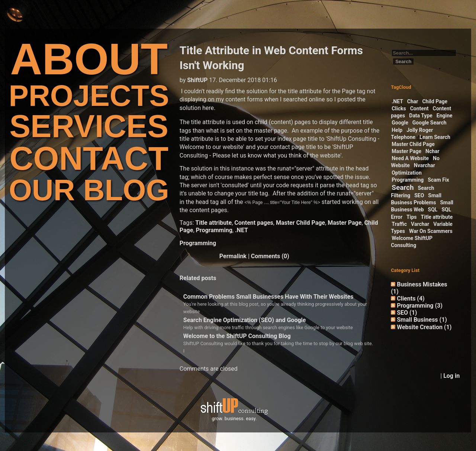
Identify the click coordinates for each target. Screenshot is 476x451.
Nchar (432, 151)
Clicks (399, 108)
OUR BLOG (89, 190)
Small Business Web (422, 206)
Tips (411, 217)
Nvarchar (424, 165)
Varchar (420, 224)
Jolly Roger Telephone (412, 134)
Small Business (422, 320)
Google (400, 123)
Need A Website (410, 158)
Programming (214, 230)
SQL (433, 210)
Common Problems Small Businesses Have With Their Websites (268, 297)
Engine (445, 116)
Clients (411, 298)
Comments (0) (270, 256)
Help (397, 130)
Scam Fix (438, 180)
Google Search (430, 123)
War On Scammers (431, 231)
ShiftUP (197, 80)
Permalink (233, 256)
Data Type (421, 116)
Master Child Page (300, 223)
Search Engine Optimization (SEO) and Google (245, 320)
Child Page (435, 101)
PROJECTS (89, 96)
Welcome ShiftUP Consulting (412, 242)
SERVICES (89, 126)
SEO (419, 195)
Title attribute (213, 223)
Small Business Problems (416, 199)
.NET (242, 230)
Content (419, 108)
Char (413, 101)
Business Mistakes (419, 288)
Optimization (407, 173)
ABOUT (89, 59)
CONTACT (89, 158)
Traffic (399, 224)
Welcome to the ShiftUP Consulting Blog (237, 336)
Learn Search (435, 137)
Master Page (345, 223)
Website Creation (424, 327)
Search (403, 187)
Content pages (254, 223)
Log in (451, 376)
